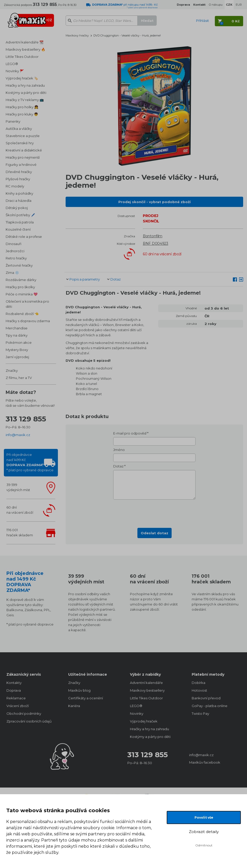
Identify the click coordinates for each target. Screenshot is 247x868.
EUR (239, 5)
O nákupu (216, 5)
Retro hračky (16, 258)
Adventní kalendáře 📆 (25, 42)
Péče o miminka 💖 (22, 294)
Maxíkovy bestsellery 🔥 (25, 49)
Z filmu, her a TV (19, 378)
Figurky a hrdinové (21, 165)
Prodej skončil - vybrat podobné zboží (155, 202)
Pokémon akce (19, 342)
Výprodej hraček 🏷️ (22, 78)
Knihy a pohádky (19, 193)
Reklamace (16, 698)
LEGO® (12, 64)
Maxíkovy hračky (77, 35)
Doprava (14, 690)
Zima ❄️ (12, 273)
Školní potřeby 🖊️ (20, 215)
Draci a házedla (19, 201)
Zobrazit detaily (204, 832)
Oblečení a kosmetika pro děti (27, 304)
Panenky (13, 121)
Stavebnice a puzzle (23, 136)
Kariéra (74, 706)
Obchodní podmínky (24, 713)
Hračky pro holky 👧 (22, 107)
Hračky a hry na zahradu (25, 85)
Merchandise (17, 328)
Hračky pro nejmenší (23, 157)
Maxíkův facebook (205, 762)
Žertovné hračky (19, 265)
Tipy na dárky (17, 335)
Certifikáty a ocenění (86, 698)
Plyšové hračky (18, 179)
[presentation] (154, 512)
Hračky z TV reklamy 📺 (25, 100)
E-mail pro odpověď (130, 433)
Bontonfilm (153, 236)
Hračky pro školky (20, 287)
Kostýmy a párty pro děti (26, 93)
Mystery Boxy (17, 350)
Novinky (137, 713)
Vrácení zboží (18, 706)
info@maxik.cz (18, 435)
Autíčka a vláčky (19, 129)
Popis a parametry (85, 279)
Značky (12, 370)
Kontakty (14, 683)
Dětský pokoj (17, 208)
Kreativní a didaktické (24, 150)
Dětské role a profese (24, 237)
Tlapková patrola (20, 222)
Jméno (119, 450)
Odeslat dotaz (155, 533)
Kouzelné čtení (18, 229)
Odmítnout (204, 845)
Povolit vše (204, 817)
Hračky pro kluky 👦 (22, 114)
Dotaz (116, 279)
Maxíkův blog (79, 690)
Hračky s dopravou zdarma (28, 321)
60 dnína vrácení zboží (20, 510)
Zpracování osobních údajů (29, 721)
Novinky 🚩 (15, 71)
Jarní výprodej (17, 357)
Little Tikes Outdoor (22, 57)
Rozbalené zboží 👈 (22, 314)
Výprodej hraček (144, 721)
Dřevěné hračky (19, 172)
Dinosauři (14, 244)
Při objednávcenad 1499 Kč (30, 462)
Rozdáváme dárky (21, 280)
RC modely (15, 186)
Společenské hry (20, 143)
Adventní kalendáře (146, 683)
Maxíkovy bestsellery (147, 690)
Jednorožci (15, 251)
